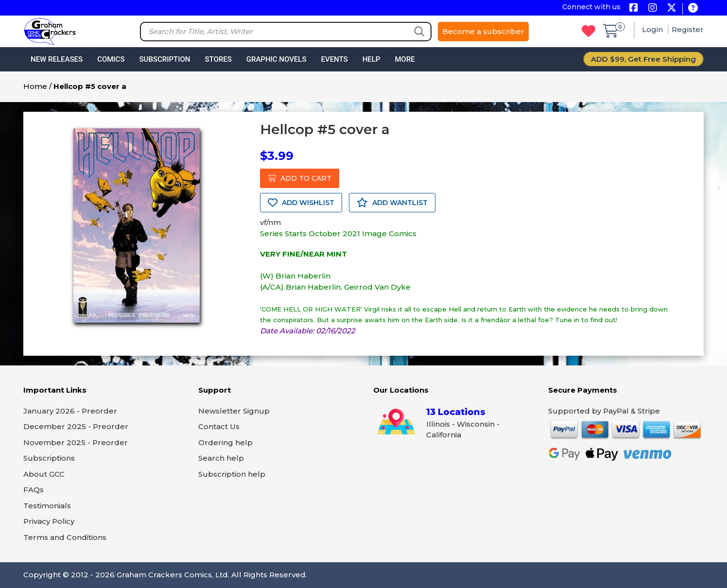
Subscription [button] (165, 59)
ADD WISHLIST (301, 203)
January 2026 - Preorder (70, 411)
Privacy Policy (49, 521)
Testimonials (47, 506)
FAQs (34, 490)
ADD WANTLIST (392, 203)
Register (688, 29)
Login (653, 29)
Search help (221, 458)
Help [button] (372, 59)
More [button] (405, 59)
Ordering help (225, 442)
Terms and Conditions (65, 537)
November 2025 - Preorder (76, 442)
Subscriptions (49, 458)
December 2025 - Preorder (76, 426)
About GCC (44, 474)
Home (35, 86)
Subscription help (232, 474)
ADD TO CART (300, 178)
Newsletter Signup (234, 411)
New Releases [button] (57, 59)
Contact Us (219, 426)
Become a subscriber (483, 31)
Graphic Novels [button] (277, 59)
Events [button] (334, 59)
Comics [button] (111, 59)
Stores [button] (218, 59)
